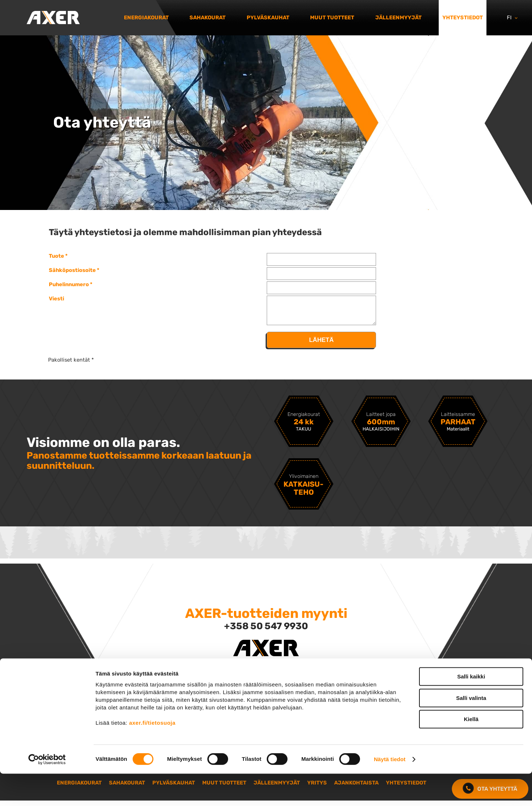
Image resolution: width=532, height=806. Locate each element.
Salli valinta (471, 730)
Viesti (56, 299)
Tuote (56, 256)
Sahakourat (208, 17)
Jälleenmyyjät (398, 17)
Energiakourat (146, 17)
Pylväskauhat (268, 17)
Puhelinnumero (69, 284)
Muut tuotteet (332, 17)
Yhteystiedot (463, 17)
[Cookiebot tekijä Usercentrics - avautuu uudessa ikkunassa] (47, 792)
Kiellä (471, 752)
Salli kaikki (471, 709)
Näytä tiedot (390, 792)
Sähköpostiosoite (72, 270)
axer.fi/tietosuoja (152, 755)
